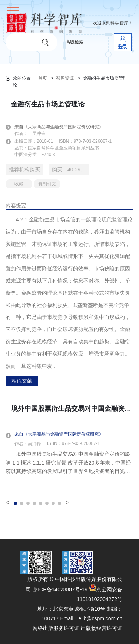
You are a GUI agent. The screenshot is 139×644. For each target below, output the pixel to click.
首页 (43, 78)
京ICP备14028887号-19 (60, 589)
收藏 (19, 184)
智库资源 (65, 78)
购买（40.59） (69, 169)
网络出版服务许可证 (56, 628)
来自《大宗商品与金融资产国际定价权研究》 (63, 127)
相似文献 (22, 381)
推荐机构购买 (24, 169)
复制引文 (47, 184)
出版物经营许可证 (102, 628)
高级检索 (75, 42)
